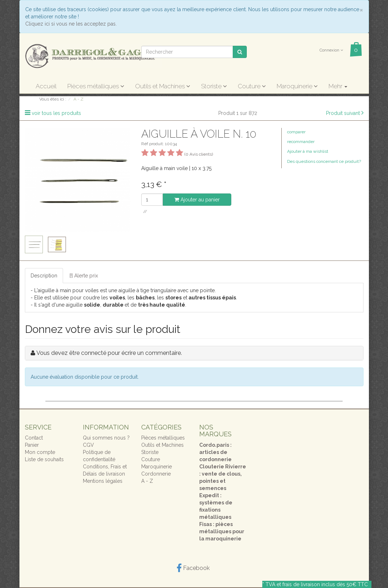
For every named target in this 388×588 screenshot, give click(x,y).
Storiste (214, 86)
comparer (296, 132)
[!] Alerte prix (84, 276)
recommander (301, 142)
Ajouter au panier (197, 200)
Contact (34, 438)
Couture (252, 86)
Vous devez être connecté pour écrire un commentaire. (109, 353)
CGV (88, 445)
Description (44, 276)
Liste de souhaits (44, 459)
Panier (32, 445)
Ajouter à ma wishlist (308, 151)
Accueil (46, 86)
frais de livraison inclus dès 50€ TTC (325, 584)
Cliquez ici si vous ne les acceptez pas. (71, 24)
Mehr (338, 86)
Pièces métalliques (96, 86)
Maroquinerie (297, 86)
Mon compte (40, 452)
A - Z (147, 481)
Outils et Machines (163, 86)
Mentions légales (103, 481)
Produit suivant (343, 113)
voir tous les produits (56, 113)
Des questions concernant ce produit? (324, 161)
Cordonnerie (156, 474)
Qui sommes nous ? (106, 438)
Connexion (331, 50)
